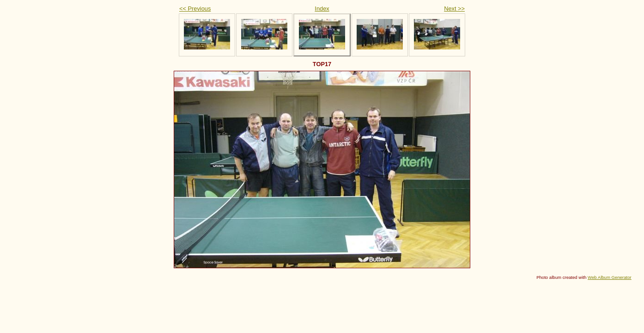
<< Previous (195, 9)
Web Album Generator (610, 277)
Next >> (454, 9)
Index (322, 9)
